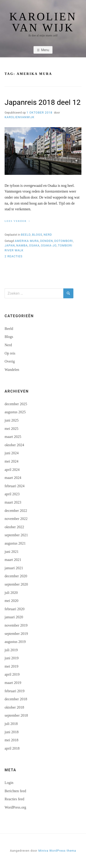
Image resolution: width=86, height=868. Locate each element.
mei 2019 (11, 666)
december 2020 (16, 576)
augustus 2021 (15, 543)
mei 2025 (11, 429)
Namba (22, 245)
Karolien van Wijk (43, 22)
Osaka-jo (49, 245)
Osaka (34, 245)
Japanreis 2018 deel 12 (43, 102)
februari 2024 (15, 486)
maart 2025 (13, 437)
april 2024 (12, 470)
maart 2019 (13, 683)
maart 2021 (13, 560)
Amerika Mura (27, 241)
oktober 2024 (14, 445)
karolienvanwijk (19, 117)
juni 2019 (12, 658)
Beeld (26, 235)
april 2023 (12, 494)
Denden (47, 241)
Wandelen (12, 370)
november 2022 (16, 519)
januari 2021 (14, 568)
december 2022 (16, 511)
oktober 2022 (14, 527)
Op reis (10, 353)
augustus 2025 (15, 412)
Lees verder (18, 221)
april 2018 (12, 748)
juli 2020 (11, 593)
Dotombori (64, 241)
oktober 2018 (14, 707)
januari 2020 (14, 617)
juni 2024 (12, 453)
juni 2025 (12, 420)
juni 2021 (12, 552)
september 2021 (16, 535)
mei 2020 (11, 601)
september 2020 (16, 584)
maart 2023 (13, 502)
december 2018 (16, 699)
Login (9, 783)
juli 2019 (11, 650)
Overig (10, 361)
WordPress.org (15, 807)
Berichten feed (15, 791)
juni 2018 (12, 732)
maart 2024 (13, 478)
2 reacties (14, 256)
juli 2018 (11, 724)
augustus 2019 (15, 642)
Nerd (48, 235)
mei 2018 (11, 740)
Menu (45, 50)
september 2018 (16, 715)
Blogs (37, 235)
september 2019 (16, 634)
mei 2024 (11, 461)
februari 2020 (15, 609)
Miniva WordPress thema (57, 851)
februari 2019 (15, 691)
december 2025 (16, 404)
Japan (10, 245)
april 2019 (12, 674)
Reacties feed (14, 799)
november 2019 (16, 625)
